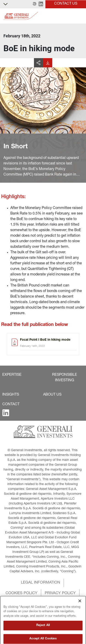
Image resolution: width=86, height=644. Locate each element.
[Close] (80, 610)
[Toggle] (80, 16)
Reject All (43, 635)
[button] (35, 4)
